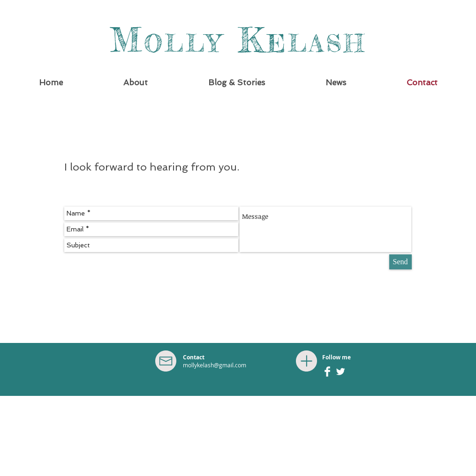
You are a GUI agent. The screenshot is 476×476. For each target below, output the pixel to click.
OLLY (183, 43)
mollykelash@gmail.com (215, 365)
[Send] (400, 262)
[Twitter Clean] (340, 372)
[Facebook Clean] (327, 372)
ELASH (317, 43)
